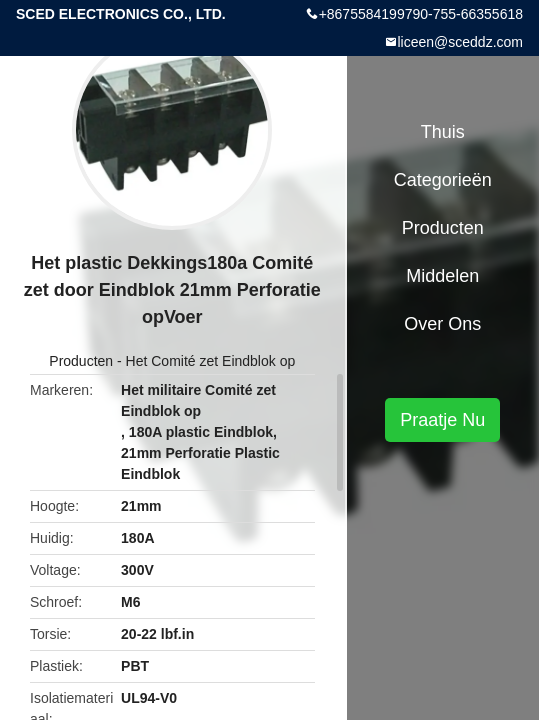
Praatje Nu (442, 420)
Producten (81, 361)
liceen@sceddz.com (461, 42)
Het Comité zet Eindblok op (211, 361)
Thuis (443, 132)
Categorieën (443, 180)
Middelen (442, 276)
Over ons (442, 324)
